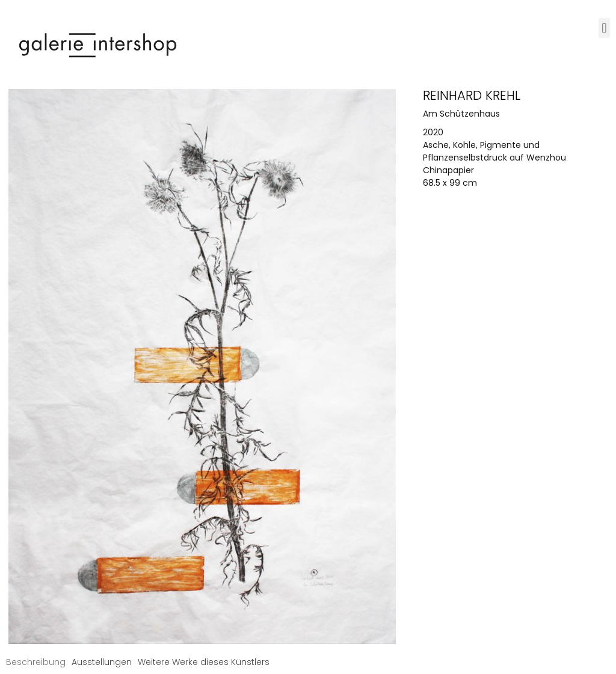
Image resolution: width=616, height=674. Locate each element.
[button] (604, 28)
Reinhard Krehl (472, 95)
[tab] (36, 662)
